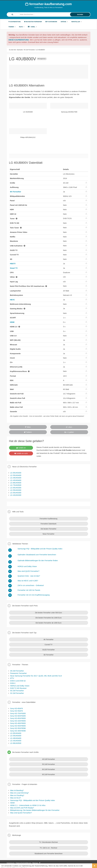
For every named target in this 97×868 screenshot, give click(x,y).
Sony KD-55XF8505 (18, 726)
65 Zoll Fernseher (49, 774)
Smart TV (14, 268)
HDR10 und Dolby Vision (20, 686)
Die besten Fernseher (33, 22)
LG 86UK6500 (16, 483)
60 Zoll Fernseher (49, 769)
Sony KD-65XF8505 (18, 718)
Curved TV (48, 645)
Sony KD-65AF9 (16, 708)
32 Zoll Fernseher (17, 693)
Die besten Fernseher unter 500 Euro (48, 613)
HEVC (12, 300)
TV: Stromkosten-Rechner (48, 842)
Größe (64, 22)
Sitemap (35, 863)
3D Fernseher (49, 655)
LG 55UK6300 (16, 490)
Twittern (28, 432)
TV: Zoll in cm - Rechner (48, 848)
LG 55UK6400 (16, 475)
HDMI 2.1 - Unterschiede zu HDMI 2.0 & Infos (28, 805)
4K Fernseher (16, 192)
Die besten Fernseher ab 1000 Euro (48, 623)
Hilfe (22, 27)
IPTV (12, 678)
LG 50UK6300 (16, 493)
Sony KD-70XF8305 (18, 713)
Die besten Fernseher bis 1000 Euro (48, 618)
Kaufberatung (15, 22)
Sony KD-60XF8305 (18, 716)
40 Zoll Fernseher (17, 691)
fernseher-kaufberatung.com (48, 4)
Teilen (28, 427)
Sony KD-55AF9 (16, 711)
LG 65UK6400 (16, 473)
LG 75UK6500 (16, 485)
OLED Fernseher (49, 650)
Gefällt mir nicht (21, 453)
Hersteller (76, 22)
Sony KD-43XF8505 (18, 721)
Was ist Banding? (17, 790)
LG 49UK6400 (16, 478)
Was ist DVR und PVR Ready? (22, 808)
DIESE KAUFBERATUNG (19, 40)
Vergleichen (42, 59)
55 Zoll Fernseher (49, 764)
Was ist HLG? (16, 798)
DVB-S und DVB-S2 (18, 681)
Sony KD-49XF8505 (18, 723)
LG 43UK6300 (16, 495)
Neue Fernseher (48, 534)
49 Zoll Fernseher (17, 671)
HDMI (12, 322)
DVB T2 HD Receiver (18, 688)
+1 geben (69, 432)
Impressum (11, 863)
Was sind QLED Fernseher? (21, 813)
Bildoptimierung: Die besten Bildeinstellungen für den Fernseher (35, 810)
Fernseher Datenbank (48, 524)
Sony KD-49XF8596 (18, 731)
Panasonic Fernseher (19, 673)
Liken (69, 427)
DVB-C (13, 683)
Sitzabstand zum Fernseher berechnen (48, 854)
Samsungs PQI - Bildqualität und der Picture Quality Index (33, 800)
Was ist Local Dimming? (20, 793)
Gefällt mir (21, 448)
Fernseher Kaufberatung (49, 519)
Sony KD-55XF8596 (18, 728)
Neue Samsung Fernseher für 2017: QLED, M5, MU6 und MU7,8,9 (36, 676)
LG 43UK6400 (16, 480)
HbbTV (13, 264)
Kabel (32, 27)
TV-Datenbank (51, 22)
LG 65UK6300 (16, 488)
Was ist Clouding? (17, 795)
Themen (12, 27)
